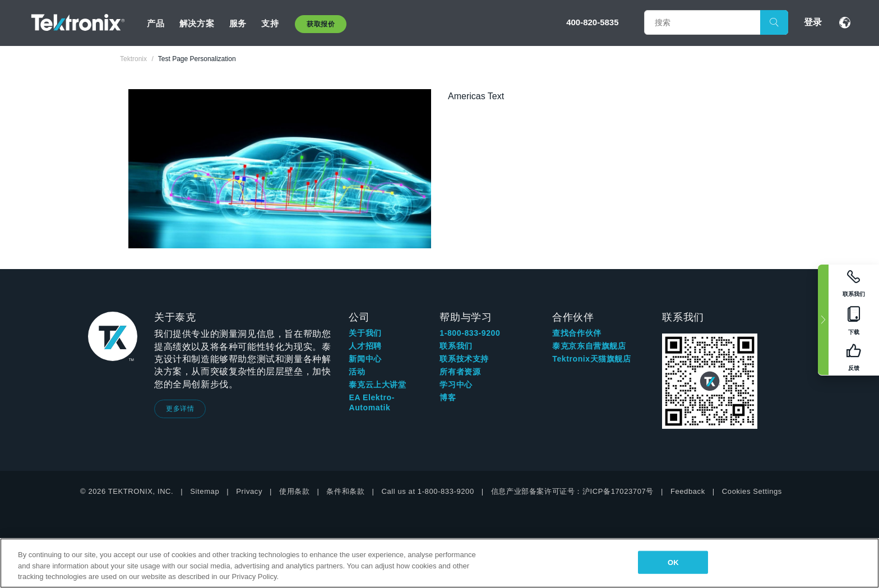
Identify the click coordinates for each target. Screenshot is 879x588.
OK (673, 562)
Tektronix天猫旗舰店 (591, 359)
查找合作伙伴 (577, 333)
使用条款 (294, 491)
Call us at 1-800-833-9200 (427, 491)
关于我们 (365, 333)
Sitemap (205, 491)
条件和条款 (345, 491)
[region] (439, 563)
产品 (156, 23)
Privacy (249, 491)
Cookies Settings (752, 491)
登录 (813, 22)
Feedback (688, 491)
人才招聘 (365, 346)
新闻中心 (365, 359)
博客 (448, 397)
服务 (238, 23)
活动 (357, 372)
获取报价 (321, 24)
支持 (270, 23)
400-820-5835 (592, 22)
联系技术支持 (464, 359)
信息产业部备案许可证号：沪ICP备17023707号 (572, 491)
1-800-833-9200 (470, 333)
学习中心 (456, 385)
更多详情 (180, 409)
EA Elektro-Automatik (372, 402)
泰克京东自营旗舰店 (589, 346)
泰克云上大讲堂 (377, 385)
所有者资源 (460, 372)
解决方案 (197, 23)
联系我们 (456, 346)
